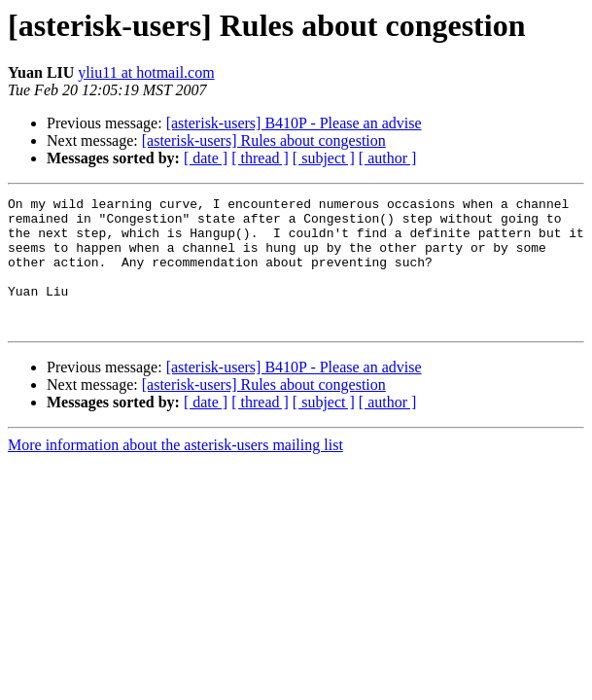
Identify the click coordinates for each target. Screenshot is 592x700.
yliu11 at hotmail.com (146, 72)
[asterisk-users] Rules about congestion (264, 140)
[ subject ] (324, 158)
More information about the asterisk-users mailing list (175, 471)
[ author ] (388, 158)
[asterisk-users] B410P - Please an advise (294, 123)
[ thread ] (260, 158)
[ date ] (206, 158)
